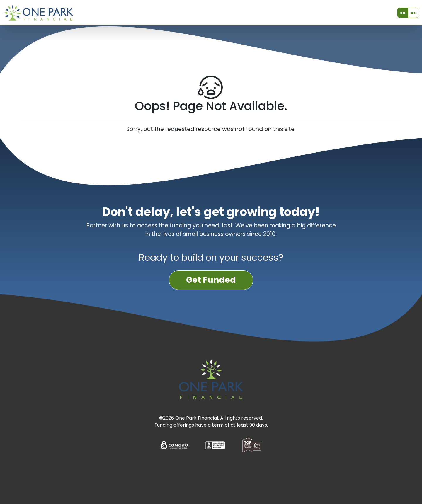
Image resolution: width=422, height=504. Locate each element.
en (403, 13)
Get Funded (211, 280)
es (413, 13)
